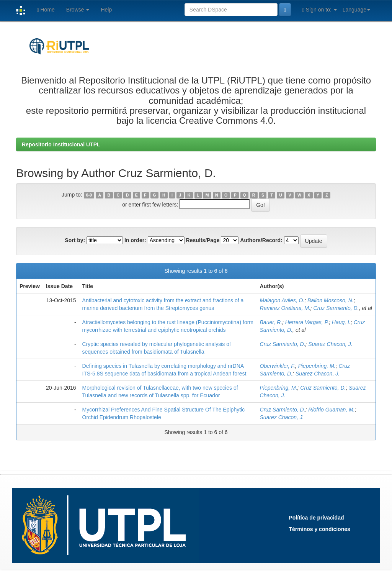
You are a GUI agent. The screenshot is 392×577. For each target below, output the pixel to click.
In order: (135, 240)
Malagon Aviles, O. (282, 300)
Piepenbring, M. (317, 366)
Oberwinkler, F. (278, 366)
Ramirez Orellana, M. (285, 308)
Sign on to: (320, 10)
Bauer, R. (271, 322)
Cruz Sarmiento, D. (336, 308)
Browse (78, 10)
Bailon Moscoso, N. (331, 300)
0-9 (89, 195)
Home (46, 10)
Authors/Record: (261, 240)
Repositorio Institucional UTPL (61, 144)
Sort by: (75, 240)
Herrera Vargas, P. (307, 322)
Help (106, 10)
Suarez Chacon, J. (330, 344)
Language (356, 10)
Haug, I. (341, 322)
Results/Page (203, 240)
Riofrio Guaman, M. (331, 410)
